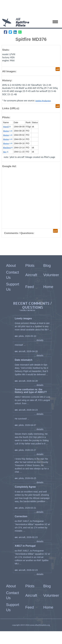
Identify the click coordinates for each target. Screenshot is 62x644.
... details (39, 340)
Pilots (30, 265)
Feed (30, 287)
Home (48, 287)
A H (8, 131)
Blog (47, 265)
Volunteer (51, 275)
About (11, 265)
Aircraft (31, 275)
